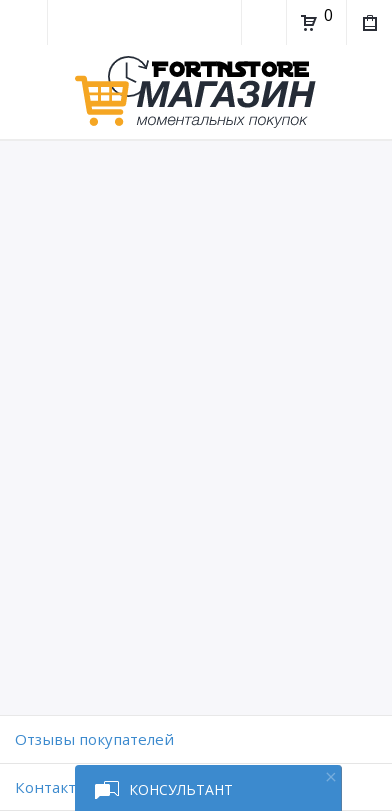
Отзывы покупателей (94, 739)
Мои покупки (368, 25)
